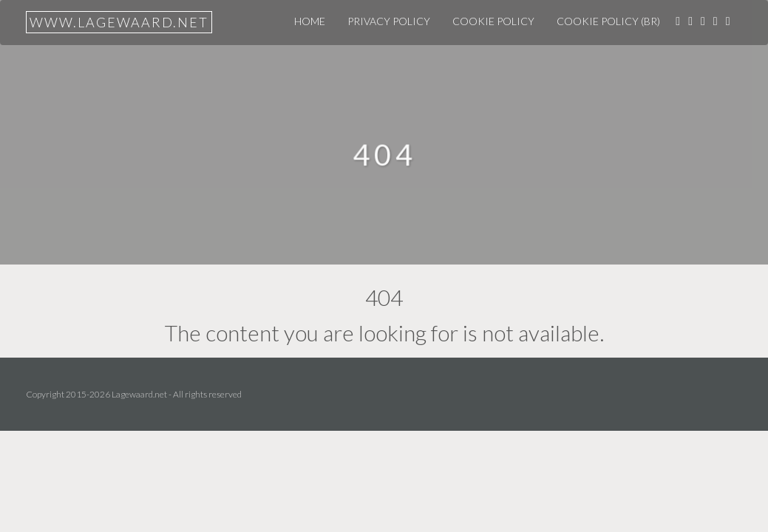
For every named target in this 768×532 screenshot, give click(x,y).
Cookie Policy (493, 21)
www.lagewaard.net (119, 22)
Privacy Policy (389, 21)
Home (310, 21)
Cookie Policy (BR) (608, 21)
